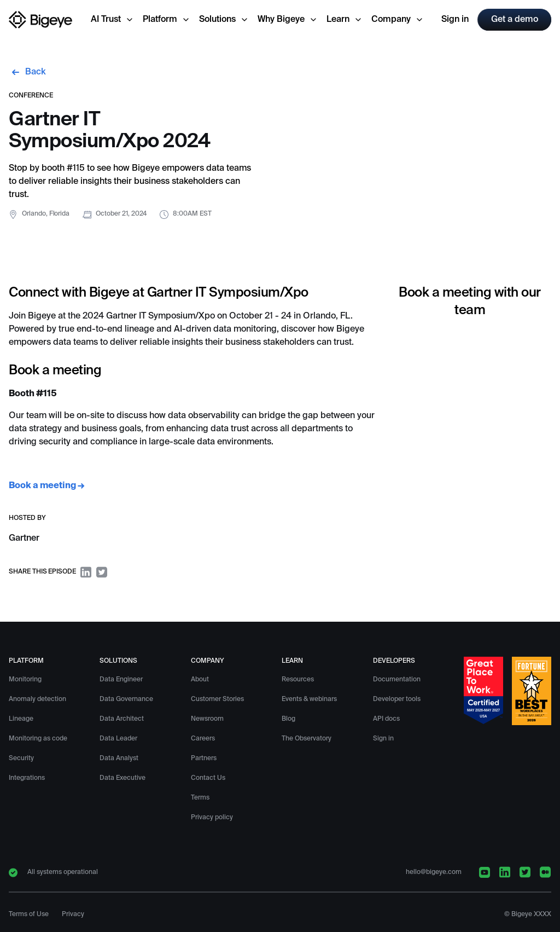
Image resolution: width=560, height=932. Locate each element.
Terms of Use (29, 914)
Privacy (73, 914)
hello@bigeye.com (434, 872)
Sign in (455, 20)
